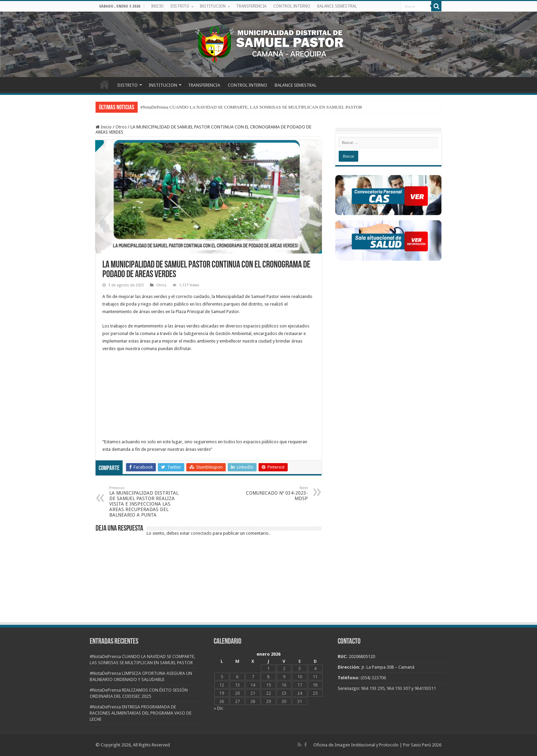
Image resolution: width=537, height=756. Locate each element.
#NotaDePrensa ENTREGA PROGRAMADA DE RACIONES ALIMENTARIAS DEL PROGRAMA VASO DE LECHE (141, 713)
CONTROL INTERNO (292, 6)
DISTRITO (180, 6)
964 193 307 (398, 688)
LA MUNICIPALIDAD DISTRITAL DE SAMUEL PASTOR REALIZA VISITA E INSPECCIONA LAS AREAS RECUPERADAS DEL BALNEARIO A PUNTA (144, 502)
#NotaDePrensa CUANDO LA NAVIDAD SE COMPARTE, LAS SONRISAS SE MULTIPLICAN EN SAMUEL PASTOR (251, 107)
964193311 (425, 688)
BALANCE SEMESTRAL (337, 6)
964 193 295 (373, 688)
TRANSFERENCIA (251, 6)
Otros (121, 127)
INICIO (157, 6)
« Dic (218, 708)
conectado (201, 533)
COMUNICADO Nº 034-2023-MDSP (273, 493)
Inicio (104, 127)
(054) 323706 (373, 678)
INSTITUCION (213, 6)
